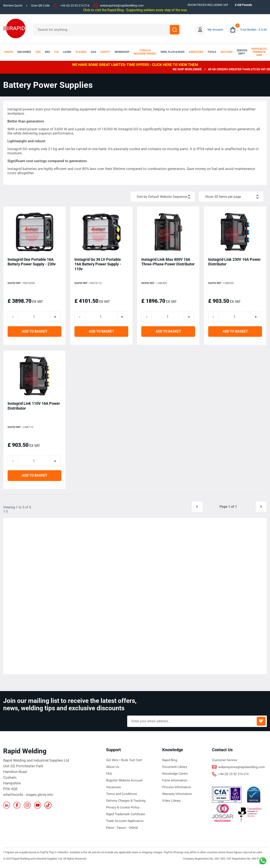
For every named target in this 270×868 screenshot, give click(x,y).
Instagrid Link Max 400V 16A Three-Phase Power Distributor (168, 262)
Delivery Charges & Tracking (126, 802)
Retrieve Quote (13, 5)
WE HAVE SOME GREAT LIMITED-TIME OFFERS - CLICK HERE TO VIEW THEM (135, 65)
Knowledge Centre (175, 775)
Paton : (111, 829)
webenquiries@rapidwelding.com (122, 5)
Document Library (175, 768)
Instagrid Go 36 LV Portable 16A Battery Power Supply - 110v (98, 264)
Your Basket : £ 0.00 (254, 30)
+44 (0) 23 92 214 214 (75, 5)
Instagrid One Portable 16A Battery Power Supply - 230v (32, 262)
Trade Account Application (125, 822)
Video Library (171, 802)
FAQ (109, 775)
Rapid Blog (170, 762)
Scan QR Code (40, 5)
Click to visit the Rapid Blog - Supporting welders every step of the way (135, 10)
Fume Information (175, 782)
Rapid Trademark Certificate (126, 816)
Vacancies (113, 789)
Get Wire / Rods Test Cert (124, 762)
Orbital (133, 829)
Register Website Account (124, 782)
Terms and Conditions (122, 795)
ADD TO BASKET (35, 332)
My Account (215, 30)
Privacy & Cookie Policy (123, 809)
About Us (113, 768)
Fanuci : (123, 829)
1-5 (5, 513)
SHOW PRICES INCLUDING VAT (208, 5)
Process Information (177, 789)
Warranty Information (177, 795)
